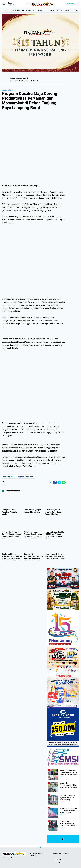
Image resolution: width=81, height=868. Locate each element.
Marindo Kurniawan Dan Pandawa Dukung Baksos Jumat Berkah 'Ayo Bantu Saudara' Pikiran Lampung (68, 773)
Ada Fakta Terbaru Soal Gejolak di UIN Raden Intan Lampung (68, 798)
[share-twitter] (59, 483)
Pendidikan (52, 10)
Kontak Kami (57, 860)
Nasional (71, 10)
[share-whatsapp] (64, 483)
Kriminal (5, 10)
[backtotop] (40, 848)
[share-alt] (50, 483)
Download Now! (73, 4)
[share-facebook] (54, 483)
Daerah (42, 10)
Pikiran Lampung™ (7, 859)
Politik (62, 10)
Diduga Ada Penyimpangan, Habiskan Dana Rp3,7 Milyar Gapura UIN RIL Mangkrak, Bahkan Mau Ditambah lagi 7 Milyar (69, 785)
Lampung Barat (8, 90)
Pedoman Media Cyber (60, 854)
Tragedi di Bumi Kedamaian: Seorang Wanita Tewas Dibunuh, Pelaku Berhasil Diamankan (69, 823)
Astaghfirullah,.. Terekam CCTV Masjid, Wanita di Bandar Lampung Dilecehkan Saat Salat (68, 811)
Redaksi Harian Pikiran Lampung (24, 10)
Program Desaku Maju (26, 477)
